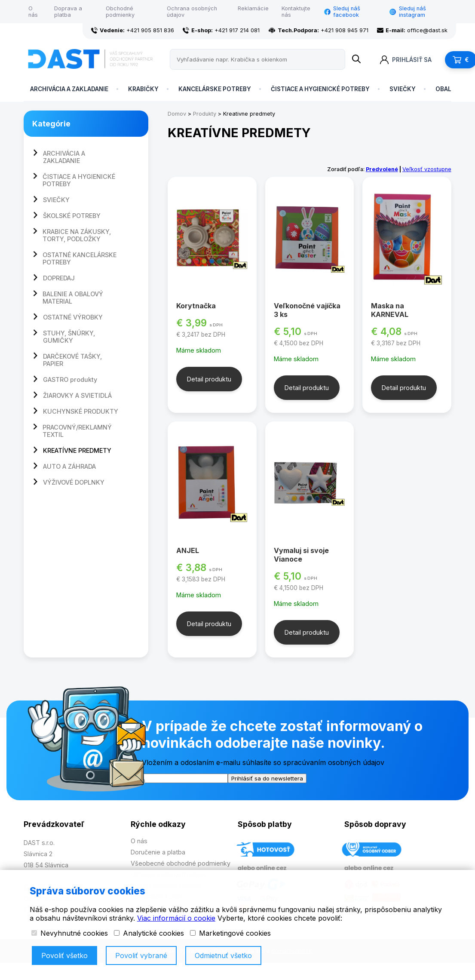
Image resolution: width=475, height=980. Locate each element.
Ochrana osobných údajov (192, 12)
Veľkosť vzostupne (427, 169)
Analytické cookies (149, 933)
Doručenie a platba (158, 852)
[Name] (356, 59)
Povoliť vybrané (141, 955)
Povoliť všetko (64, 955)
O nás (33, 12)
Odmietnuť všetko (223, 955)
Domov (177, 114)
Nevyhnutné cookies (70, 933)
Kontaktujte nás (296, 12)
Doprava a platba (68, 12)
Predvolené (382, 169)
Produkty (205, 114)
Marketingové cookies (230, 933)
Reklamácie (253, 8)
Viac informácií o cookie (176, 918)
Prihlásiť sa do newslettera (267, 778)
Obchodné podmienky (120, 12)
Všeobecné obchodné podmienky (181, 863)
